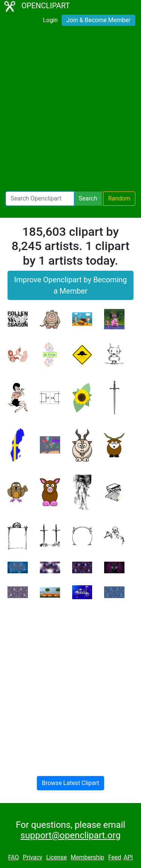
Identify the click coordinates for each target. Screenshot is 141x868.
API (128, 857)
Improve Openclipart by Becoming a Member (70, 285)
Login (50, 20)
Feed (115, 857)
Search (88, 198)
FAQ (13, 857)
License (57, 857)
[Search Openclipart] (40, 199)
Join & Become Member (99, 20)
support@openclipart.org (70, 835)
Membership (87, 857)
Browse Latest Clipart (70, 783)
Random (119, 198)
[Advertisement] (70, 111)
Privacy (33, 857)
